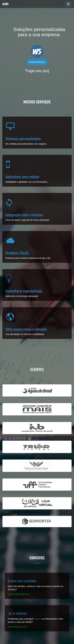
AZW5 (5, 4)
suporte (38, 619)
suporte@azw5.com (17, 627)
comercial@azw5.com (18, 594)
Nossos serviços (37, 62)
